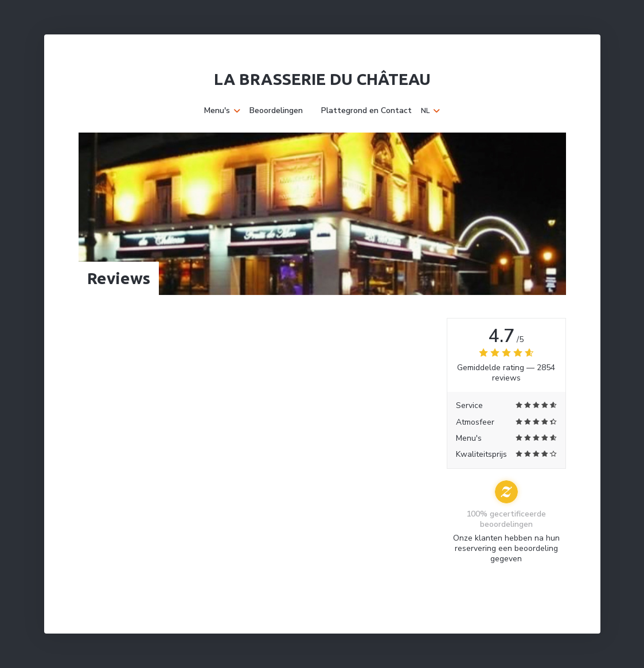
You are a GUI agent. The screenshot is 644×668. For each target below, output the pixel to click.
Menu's (222, 111)
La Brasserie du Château (322, 79)
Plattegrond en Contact (366, 111)
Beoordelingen (276, 111)
